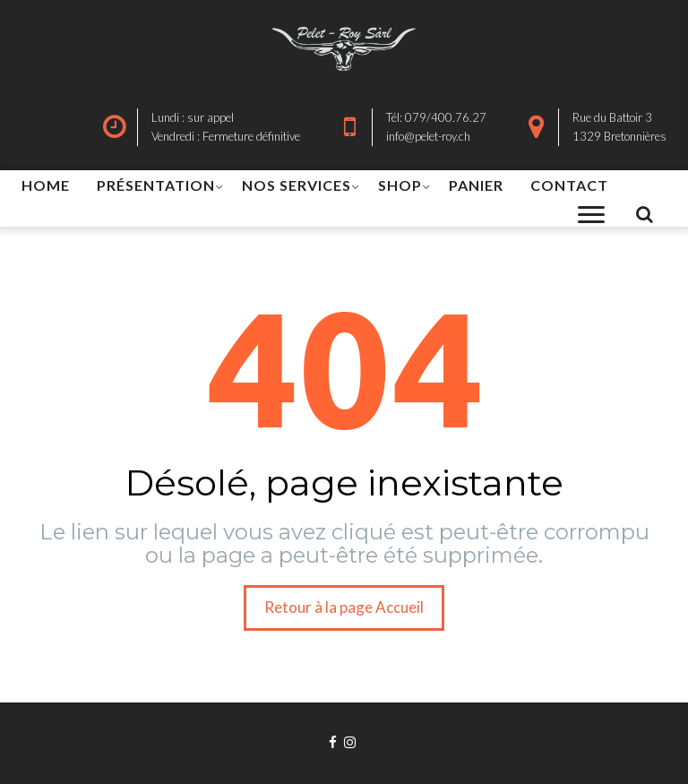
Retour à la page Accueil (344, 607)
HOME (46, 185)
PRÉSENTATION (156, 185)
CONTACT (569, 185)
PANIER (476, 185)
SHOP (400, 185)
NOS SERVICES (297, 185)
